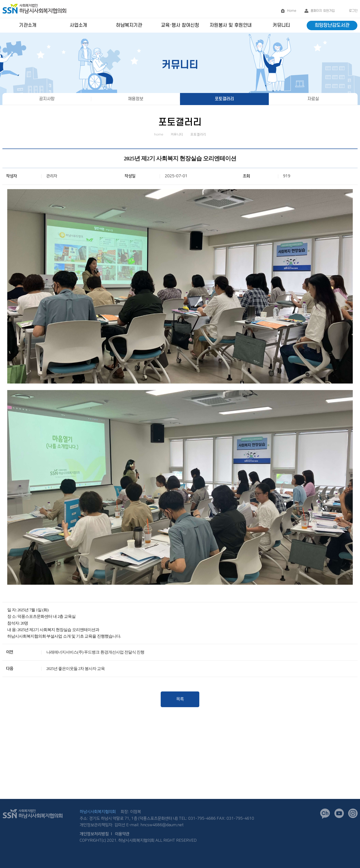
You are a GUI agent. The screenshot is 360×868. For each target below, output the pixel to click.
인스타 (353, 813)
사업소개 (78, 25)
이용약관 (122, 834)
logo (34, 9)
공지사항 (47, 99)
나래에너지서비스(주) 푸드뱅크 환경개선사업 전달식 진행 (95, 652)
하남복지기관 (129, 25)
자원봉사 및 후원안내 (231, 25)
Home (292, 11)
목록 (180, 699)
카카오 (325, 814)
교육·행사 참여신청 (180, 25)
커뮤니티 (281, 25)
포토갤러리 (224, 99)
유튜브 (339, 813)
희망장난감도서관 (332, 25)
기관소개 (28, 25)
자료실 (313, 99)
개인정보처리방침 (94, 834)
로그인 (353, 11)
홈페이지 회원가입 (323, 11)
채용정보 (136, 99)
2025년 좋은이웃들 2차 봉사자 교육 (76, 669)
